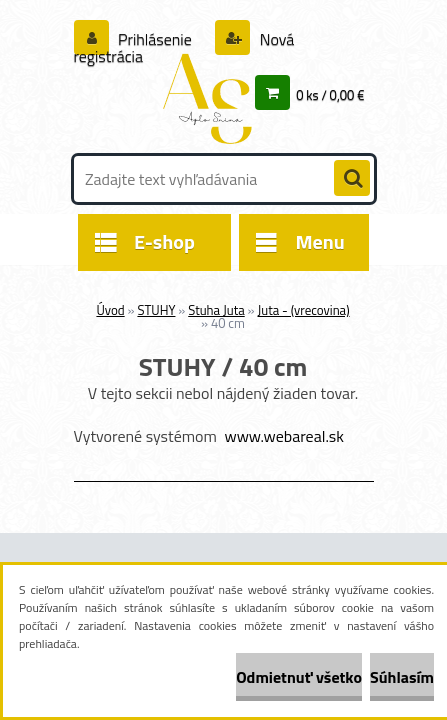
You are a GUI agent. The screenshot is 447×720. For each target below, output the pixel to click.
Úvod (110, 310)
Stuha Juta (216, 310)
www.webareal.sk (284, 436)
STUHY (156, 310)
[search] (352, 179)
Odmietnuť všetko (299, 677)
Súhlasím (402, 677)
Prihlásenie (155, 39)
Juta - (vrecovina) (303, 310)
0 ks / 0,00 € (330, 95)
